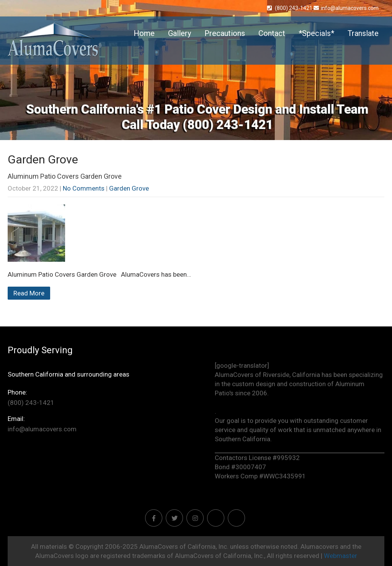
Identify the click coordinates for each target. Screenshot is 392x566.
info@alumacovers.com (346, 8)
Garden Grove (129, 188)
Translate (363, 33)
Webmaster (341, 556)
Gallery (180, 33)
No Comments (84, 188)
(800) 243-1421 (290, 8)
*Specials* (316, 33)
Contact (272, 33)
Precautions (225, 33)
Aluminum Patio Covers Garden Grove (65, 176)
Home (144, 33)
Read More (29, 293)
